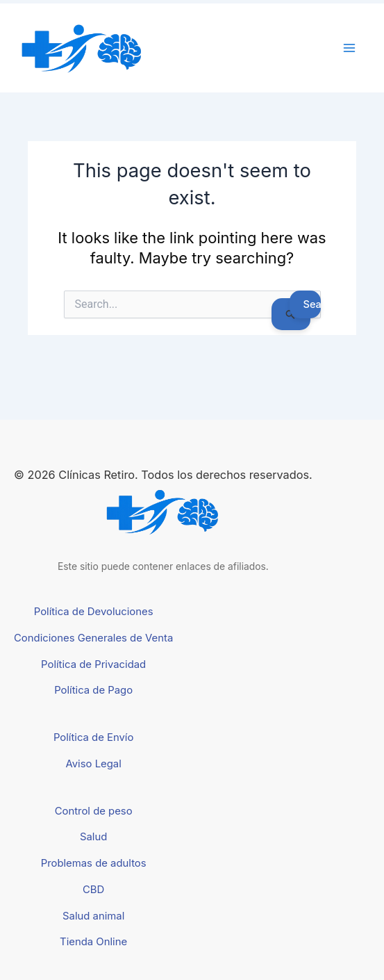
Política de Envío (93, 737)
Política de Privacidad (93, 664)
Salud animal (93, 916)
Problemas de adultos (94, 863)
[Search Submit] (291, 314)
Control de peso (94, 811)
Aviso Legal (94, 764)
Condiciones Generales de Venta (93, 638)
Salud (93, 837)
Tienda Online (93, 942)
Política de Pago (93, 690)
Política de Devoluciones (94, 612)
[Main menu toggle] (349, 48)
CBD (93, 890)
